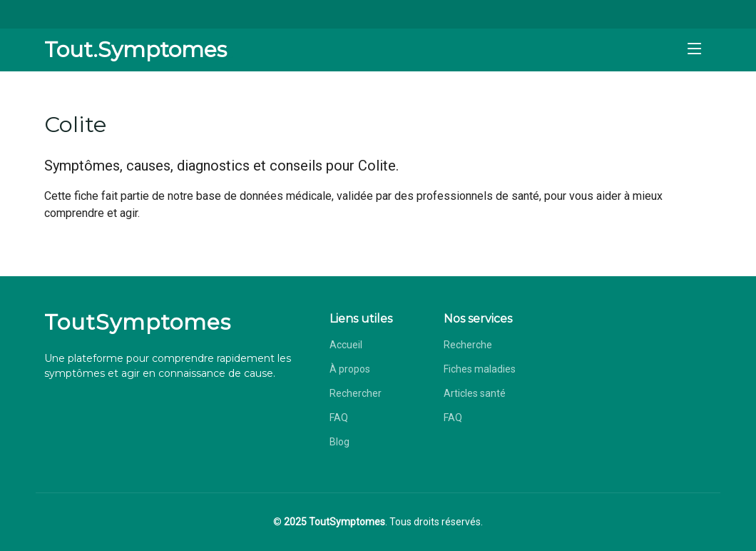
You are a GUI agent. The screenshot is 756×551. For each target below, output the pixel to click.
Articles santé (475, 393)
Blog (339, 442)
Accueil (346, 345)
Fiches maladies (480, 369)
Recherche (468, 345)
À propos (350, 369)
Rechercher (356, 393)
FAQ (339, 418)
